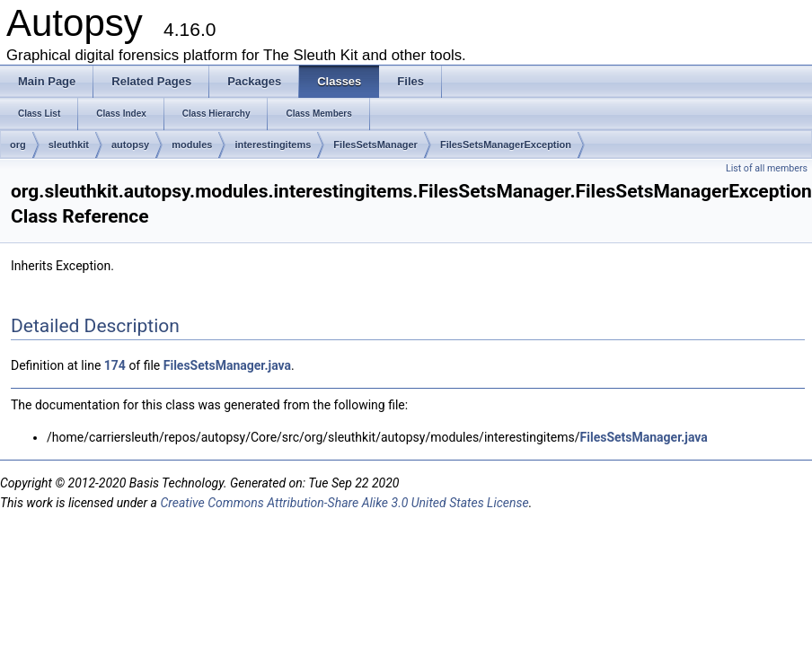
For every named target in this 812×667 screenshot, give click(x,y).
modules (192, 145)
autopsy (130, 145)
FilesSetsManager (375, 145)
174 (115, 365)
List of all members (767, 168)
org (18, 145)
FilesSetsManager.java (227, 365)
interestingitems (273, 145)
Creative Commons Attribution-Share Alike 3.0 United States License (344, 503)
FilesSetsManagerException (506, 145)
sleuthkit (69, 145)
